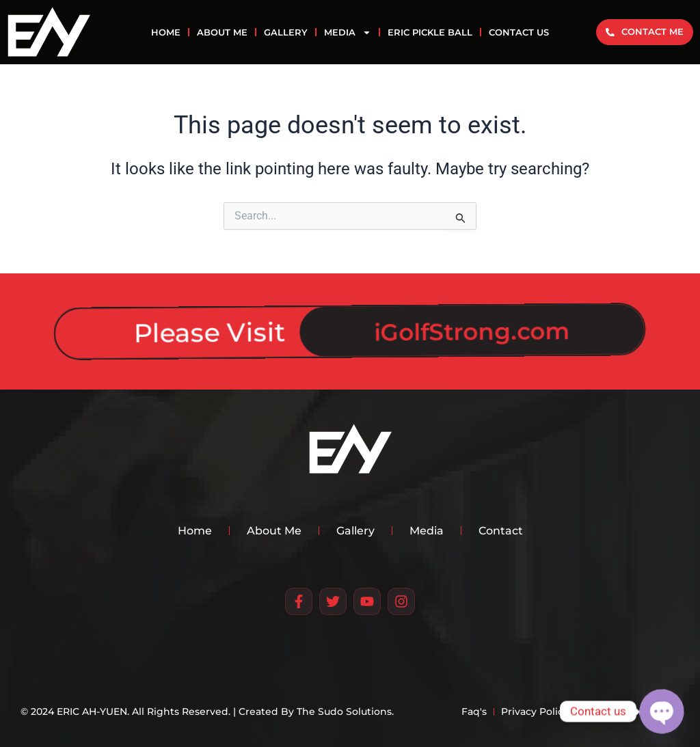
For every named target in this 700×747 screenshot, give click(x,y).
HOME (166, 32)
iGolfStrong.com (450, 326)
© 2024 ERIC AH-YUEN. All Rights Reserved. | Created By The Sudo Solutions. (207, 711)
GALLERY (286, 32)
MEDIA (348, 32)
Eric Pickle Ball (430, 32)
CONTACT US (519, 32)
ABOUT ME (222, 32)
